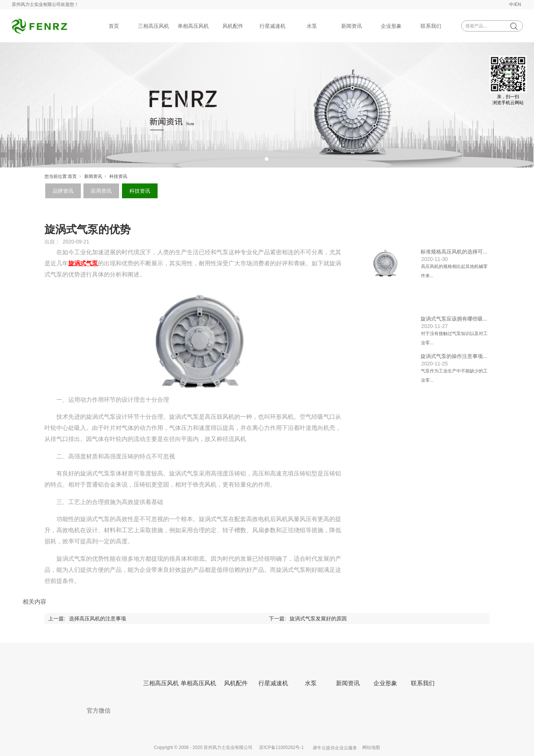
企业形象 (391, 26)
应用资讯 (101, 191)
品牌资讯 (63, 191)
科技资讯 (118, 176)
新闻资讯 (352, 26)
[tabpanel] (267, 105)
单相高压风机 (193, 26)
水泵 (312, 26)
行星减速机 (273, 26)
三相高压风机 (154, 26)
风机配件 (233, 26)
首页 (114, 26)
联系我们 (431, 26)
